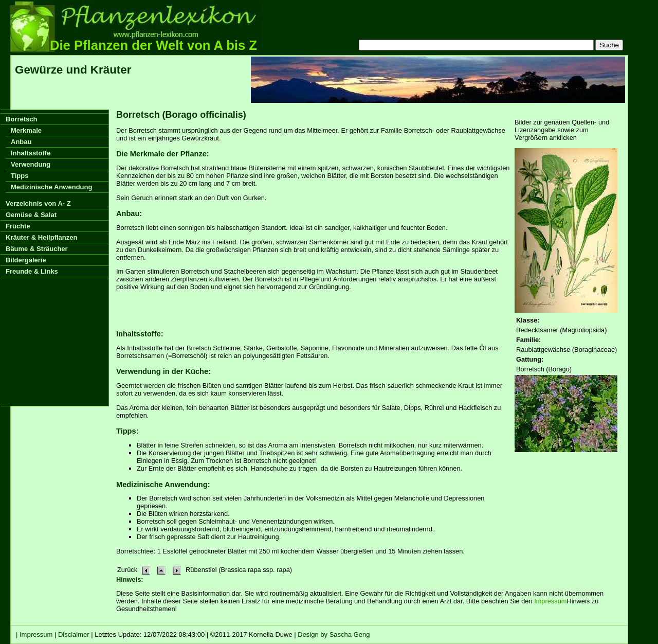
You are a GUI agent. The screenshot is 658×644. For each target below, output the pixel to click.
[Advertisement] (438, 80)
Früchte (18, 226)
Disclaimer (74, 634)
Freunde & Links (32, 271)
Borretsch (21, 119)
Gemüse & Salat (31, 215)
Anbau (21, 142)
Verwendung (31, 164)
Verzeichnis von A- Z (38, 203)
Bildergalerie (26, 260)
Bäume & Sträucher (37, 249)
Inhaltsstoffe (31, 153)
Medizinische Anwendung (51, 187)
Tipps (20, 176)
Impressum (550, 601)
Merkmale (26, 130)
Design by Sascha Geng (334, 634)
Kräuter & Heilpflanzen (41, 237)
